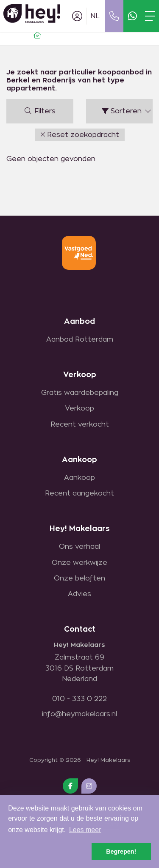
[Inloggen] (77, 16)
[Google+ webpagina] (89, 786)
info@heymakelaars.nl (79, 714)
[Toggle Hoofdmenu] (150, 16)
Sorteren (127, 111)
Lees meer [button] (85, 830)
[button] (80, 135)
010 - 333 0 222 (79, 699)
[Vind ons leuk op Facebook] (70, 786)
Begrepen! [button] (121, 852)
